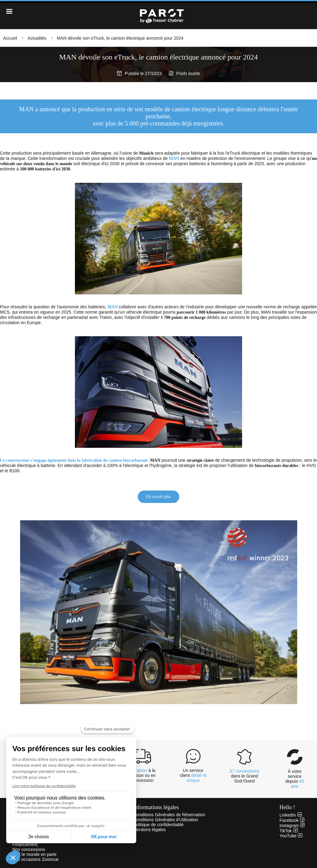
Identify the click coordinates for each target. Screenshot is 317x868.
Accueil (10, 38)
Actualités (37, 38)
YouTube (291, 836)
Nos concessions (29, 849)
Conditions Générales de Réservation (169, 815)
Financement (25, 844)
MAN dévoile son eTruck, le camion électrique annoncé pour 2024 (120, 38)
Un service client (193, 775)
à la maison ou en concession (143, 775)
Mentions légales (149, 830)
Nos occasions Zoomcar (36, 859)
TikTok (289, 831)
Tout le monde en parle (34, 854)
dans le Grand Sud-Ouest (245, 776)
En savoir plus (158, 497)
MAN (174, 159)
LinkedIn (291, 815)
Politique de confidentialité (158, 825)
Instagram (292, 826)
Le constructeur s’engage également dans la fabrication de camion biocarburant (74, 460)
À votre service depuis (295, 779)
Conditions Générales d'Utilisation (166, 820)
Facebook (292, 820)
